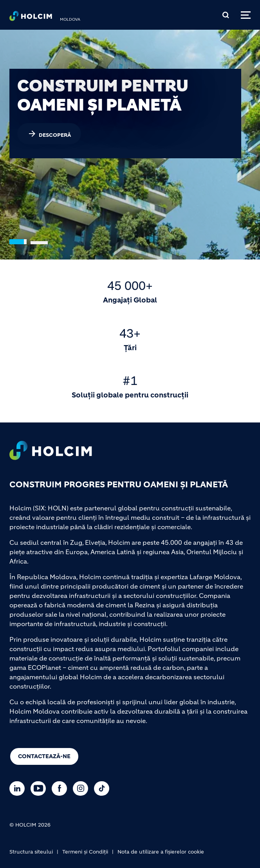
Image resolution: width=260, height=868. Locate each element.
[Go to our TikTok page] (104, 788)
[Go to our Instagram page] (82, 788)
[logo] (31, 18)
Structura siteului (31, 852)
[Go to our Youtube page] (40, 788)
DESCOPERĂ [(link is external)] (49, 134)
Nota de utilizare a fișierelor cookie (161, 852)
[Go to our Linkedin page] (19, 788)
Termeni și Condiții (85, 852)
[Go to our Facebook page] (61, 788)
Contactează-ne (44, 756)
